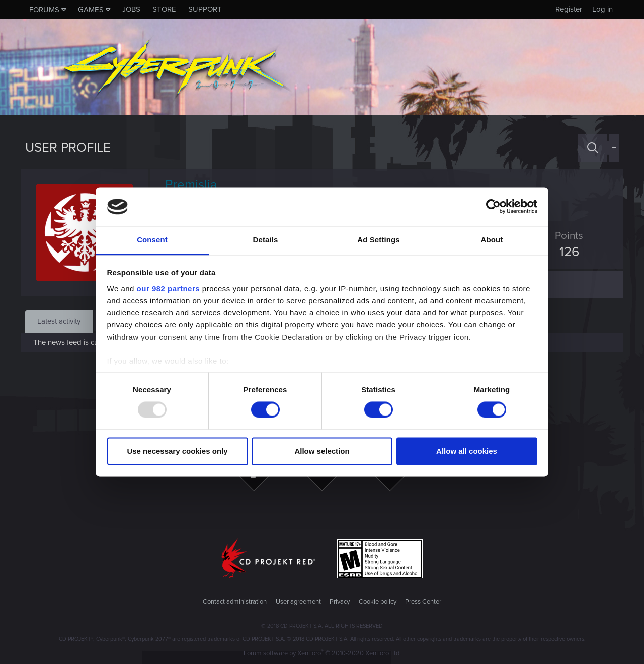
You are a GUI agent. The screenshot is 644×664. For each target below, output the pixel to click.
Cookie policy (378, 602)
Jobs (131, 9)
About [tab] (492, 240)
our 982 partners (169, 288)
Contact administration (235, 602)
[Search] (593, 148)
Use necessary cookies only (177, 451)
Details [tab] (266, 240)
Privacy (340, 602)
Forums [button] (44, 10)
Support (205, 9)
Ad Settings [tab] (378, 240)
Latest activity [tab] (59, 321)
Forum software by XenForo (322, 653)
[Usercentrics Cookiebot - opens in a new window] (493, 207)
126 (565, 252)
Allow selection (322, 451)
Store (164, 9)
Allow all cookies (467, 451)
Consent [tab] (152, 240)
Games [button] (91, 10)
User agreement (298, 602)
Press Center (423, 602)
